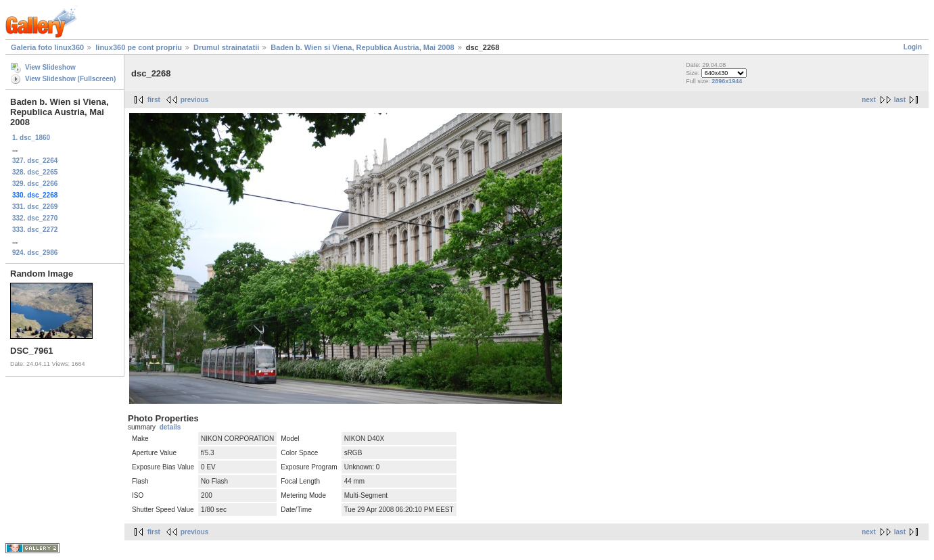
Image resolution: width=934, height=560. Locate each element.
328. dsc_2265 (35, 172)
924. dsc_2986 (35, 253)
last (900, 100)
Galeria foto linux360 (47, 47)
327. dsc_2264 (35, 161)
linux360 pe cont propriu (139, 47)
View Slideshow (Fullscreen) (70, 79)
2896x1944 (727, 81)
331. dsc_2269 (35, 207)
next (869, 100)
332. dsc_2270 (35, 218)
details (170, 427)
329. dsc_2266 (35, 184)
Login (913, 47)
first (154, 100)
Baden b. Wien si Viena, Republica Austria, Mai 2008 (362, 47)
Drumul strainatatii (226, 47)
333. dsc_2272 (35, 230)
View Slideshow (50, 67)
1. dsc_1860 (31, 138)
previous (195, 100)
